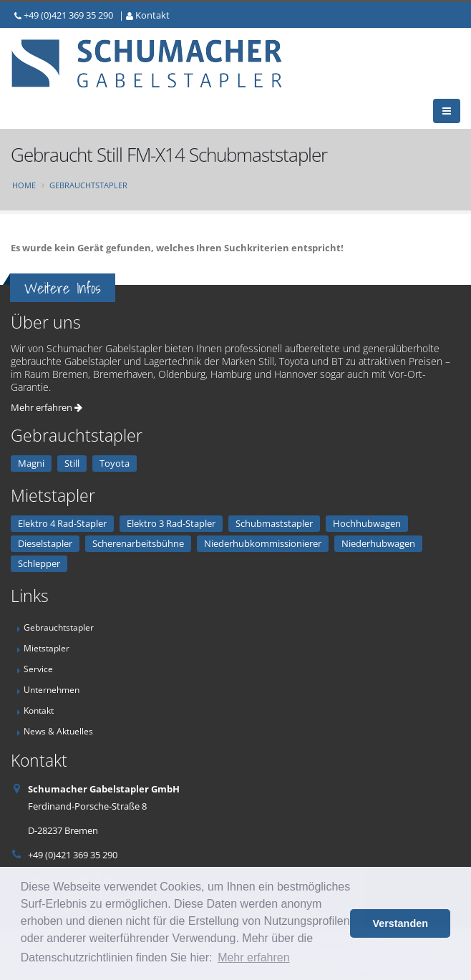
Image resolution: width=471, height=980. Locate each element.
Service (38, 669)
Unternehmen (52, 689)
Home (24, 185)
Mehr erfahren (47, 407)
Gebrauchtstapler (88, 185)
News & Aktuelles (58, 731)
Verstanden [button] (400, 923)
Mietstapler (47, 648)
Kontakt (152, 15)
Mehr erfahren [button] (254, 957)
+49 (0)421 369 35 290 (68, 15)
